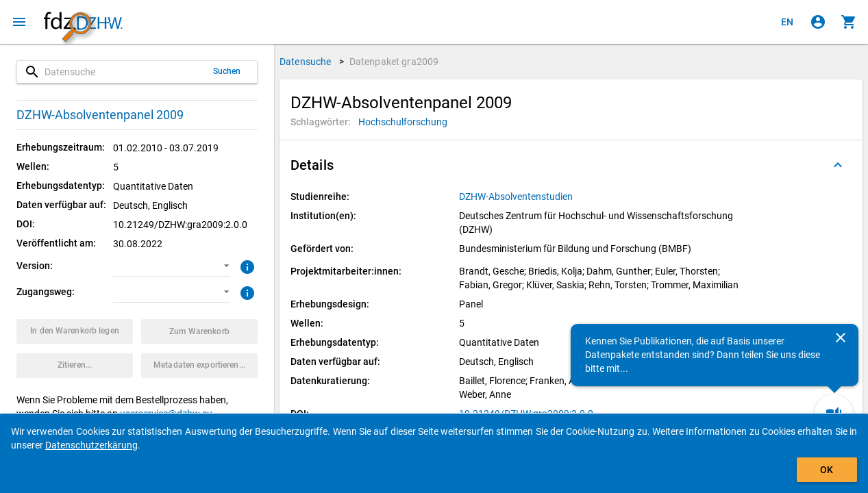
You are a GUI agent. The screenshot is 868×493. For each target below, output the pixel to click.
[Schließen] (841, 338)
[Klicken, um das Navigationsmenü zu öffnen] (19, 22)
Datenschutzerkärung (91, 445)
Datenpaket (394, 62)
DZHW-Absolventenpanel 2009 (100, 115)
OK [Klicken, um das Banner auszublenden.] (827, 470)
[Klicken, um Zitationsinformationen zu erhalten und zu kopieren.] (75, 366)
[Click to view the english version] (787, 22)
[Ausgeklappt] (838, 165)
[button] (171, 266)
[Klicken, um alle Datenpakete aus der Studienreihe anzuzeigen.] (517, 197)
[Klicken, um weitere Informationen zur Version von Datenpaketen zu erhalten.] (246, 266)
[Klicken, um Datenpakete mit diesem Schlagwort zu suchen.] (403, 122)
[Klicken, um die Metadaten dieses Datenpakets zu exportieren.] (199, 366)
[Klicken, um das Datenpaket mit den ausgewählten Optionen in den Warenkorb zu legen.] (75, 331)
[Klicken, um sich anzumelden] (818, 22)
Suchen (227, 71)
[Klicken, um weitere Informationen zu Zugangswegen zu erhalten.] (246, 292)
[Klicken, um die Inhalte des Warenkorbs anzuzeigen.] (849, 22)
